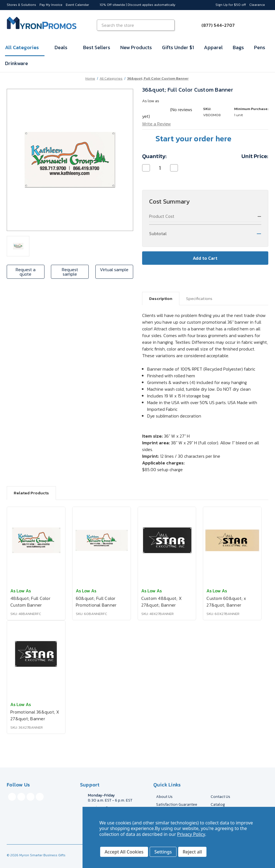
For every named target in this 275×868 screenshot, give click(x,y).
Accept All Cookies (124, 852)
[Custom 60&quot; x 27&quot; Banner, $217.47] (232, 540)
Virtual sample (114, 270)
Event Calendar (77, 5)
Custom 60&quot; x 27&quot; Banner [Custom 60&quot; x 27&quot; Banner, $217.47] (226, 602)
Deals (64, 47)
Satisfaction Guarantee (177, 804)
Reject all (192, 852)
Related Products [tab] (31, 493)
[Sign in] (248, 25)
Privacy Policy (191, 834)
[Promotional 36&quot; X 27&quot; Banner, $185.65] (36, 654)
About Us (164, 797)
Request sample (70, 272)
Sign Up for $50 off (231, 5)
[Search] (170, 25)
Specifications (199, 298)
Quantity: (154, 156)
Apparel (213, 47)
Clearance (257, 5)
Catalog (218, 804)
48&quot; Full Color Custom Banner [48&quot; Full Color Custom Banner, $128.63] (30, 602)
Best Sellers (97, 47)
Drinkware (17, 63)
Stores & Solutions (21, 5)
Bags (238, 47)
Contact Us (220, 797)
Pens (260, 47)
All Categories (25, 47)
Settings (163, 852)
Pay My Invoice (51, 5)
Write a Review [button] (157, 124)
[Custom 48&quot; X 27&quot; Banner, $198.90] (167, 540)
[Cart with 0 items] (262, 25)
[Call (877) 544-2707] (215, 25)
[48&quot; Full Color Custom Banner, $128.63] (36, 540)
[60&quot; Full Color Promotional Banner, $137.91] (102, 540)
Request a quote (26, 272)
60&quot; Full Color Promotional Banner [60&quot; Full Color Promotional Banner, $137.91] (96, 602)
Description (161, 298)
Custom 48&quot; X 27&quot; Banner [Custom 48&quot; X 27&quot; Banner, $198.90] (161, 602)
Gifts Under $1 (178, 47)
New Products (136, 47)
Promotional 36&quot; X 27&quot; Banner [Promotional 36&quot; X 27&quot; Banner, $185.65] (35, 715)
